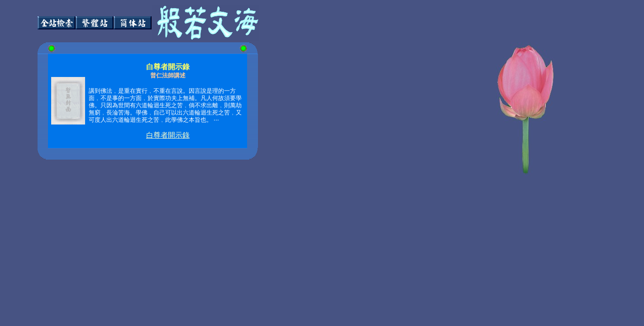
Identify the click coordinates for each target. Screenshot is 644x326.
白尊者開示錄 (168, 135)
